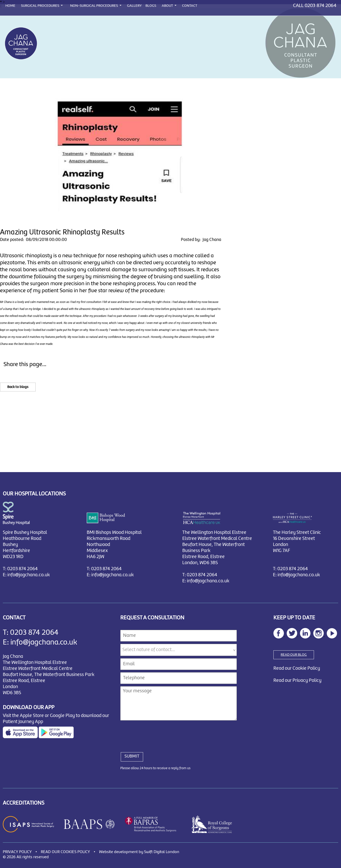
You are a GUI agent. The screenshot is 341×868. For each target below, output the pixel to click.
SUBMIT (132, 756)
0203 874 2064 (320, 6)
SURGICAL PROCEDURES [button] (40, 6)
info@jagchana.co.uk (29, 575)
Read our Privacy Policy (297, 681)
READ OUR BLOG (294, 655)
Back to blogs (18, 387)
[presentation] (156, 734)
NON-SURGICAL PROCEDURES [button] (94, 6)
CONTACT (190, 6)
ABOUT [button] (168, 6)
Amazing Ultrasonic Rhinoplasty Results (62, 233)
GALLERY (134, 6)
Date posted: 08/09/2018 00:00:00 (33, 240)
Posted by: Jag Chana (201, 240)
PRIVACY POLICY (17, 852)
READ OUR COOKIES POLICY (65, 852)
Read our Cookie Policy (297, 668)
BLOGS (151, 6)
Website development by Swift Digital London (139, 852)
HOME (10, 6)
